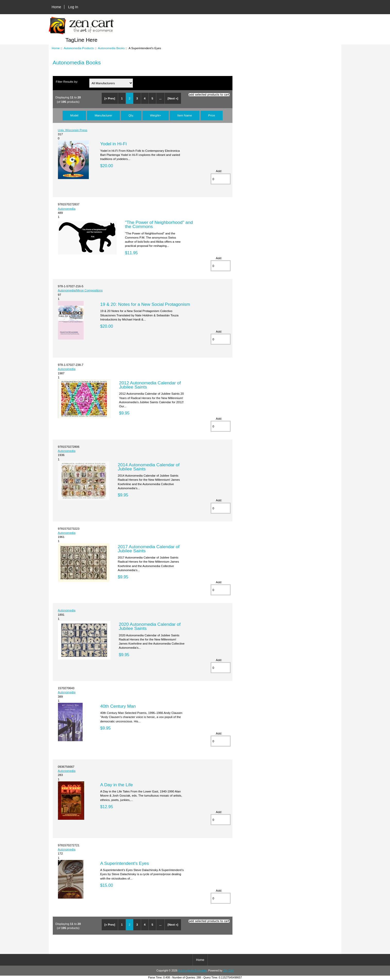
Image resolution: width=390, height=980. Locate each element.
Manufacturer (103, 115)
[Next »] (173, 98)
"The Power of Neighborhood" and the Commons (159, 224)
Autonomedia (67, 209)
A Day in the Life (116, 785)
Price (212, 115)
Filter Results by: (67, 82)
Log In (73, 7)
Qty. (131, 115)
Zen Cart (228, 971)
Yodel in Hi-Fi (113, 144)
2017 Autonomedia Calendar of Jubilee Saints (149, 549)
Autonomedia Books (111, 48)
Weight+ (156, 115)
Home (57, 7)
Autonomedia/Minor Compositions (80, 290)
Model (74, 115)
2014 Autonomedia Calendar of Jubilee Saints (149, 467)
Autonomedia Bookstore (192, 971)
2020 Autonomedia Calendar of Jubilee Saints (150, 626)
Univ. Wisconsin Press (73, 130)
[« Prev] (110, 98)
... (160, 98)
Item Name (185, 115)
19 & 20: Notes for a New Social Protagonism (145, 304)
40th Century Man (118, 706)
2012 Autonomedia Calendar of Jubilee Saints (150, 385)
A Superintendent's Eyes (124, 863)
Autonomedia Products (79, 48)
